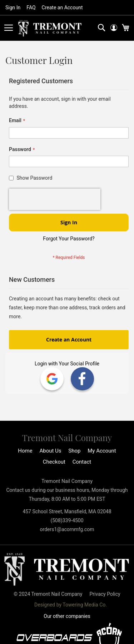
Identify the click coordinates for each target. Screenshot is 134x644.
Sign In (13, 8)
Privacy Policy (105, 594)
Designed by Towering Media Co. (71, 605)
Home (25, 451)
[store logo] (50, 28)
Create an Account (62, 8)
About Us (50, 451)
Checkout (54, 462)
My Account (102, 451)
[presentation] (55, 199)
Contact (82, 462)
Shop (74, 451)
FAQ (31, 8)
